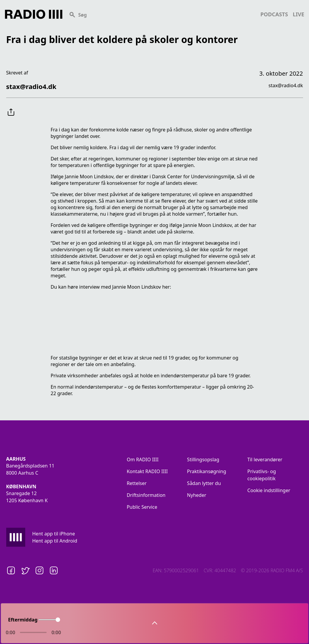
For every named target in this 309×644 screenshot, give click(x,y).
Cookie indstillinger (269, 490)
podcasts (274, 14)
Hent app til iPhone (54, 534)
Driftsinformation (146, 495)
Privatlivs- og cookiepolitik (262, 475)
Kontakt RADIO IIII (147, 471)
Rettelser (137, 483)
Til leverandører (265, 459)
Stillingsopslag (203, 459)
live (298, 14)
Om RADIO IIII (143, 459)
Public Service (142, 507)
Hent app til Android (55, 541)
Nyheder (197, 495)
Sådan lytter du (204, 483)
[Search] (161, 14)
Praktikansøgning (207, 471)
